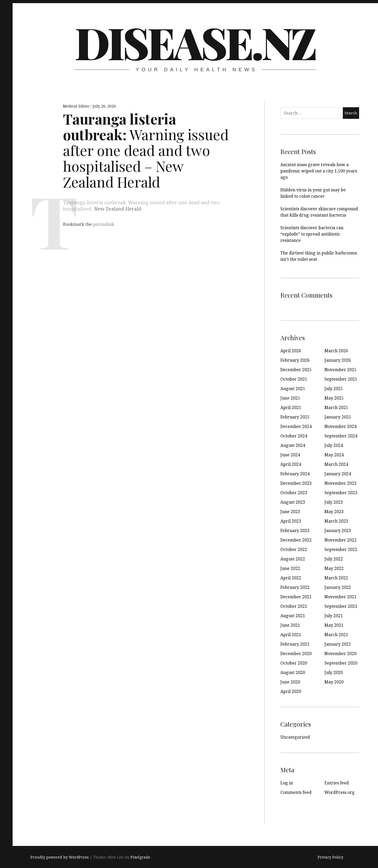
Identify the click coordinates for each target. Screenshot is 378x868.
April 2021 (291, 635)
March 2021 (336, 635)
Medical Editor (77, 106)
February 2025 (295, 417)
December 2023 (296, 483)
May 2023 (334, 512)
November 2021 (340, 597)
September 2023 (341, 493)
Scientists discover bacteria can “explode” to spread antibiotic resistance (312, 234)
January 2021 (338, 644)
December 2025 (296, 370)
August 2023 (293, 502)
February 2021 (295, 644)
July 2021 (334, 616)
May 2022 (334, 568)
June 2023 (290, 512)
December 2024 (296, 426)
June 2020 (290, 682)
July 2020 (334, 672)
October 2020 (294, 663)
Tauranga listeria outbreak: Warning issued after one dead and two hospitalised (141, 206)
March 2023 (336, 521)
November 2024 (340, 426)
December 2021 (296, 597)
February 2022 (295, 587)
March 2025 (336, 407)
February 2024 (295, 474)
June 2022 (290, 568)
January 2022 (338, 587)
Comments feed (296, 792)
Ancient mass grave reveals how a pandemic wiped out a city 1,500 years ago (319, 171)
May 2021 (334, 625)
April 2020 (291, 691)
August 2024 (293, 445)
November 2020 (340, 653)
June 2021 (290, 625)
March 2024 (336, 464)
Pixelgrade (140, 857)
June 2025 (290, 398)
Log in (287, 783)
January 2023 (338, 530)
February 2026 (295, 360)
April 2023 (291, 521)
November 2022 (340, 540)
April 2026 (291, 351)
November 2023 (340, 483)
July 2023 (334, 502)
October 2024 (294, 436)
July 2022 (334, 559)
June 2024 (290, 455)
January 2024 (338, 474)
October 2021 (294, 606)
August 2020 (293, 672)
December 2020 (296, 653)
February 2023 (295, 530)
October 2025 (294, 379)
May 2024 (334, 455)
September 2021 (341, 606)
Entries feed (337, 783)
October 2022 (294, 549)
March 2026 (336, 351)
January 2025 (338, 417)
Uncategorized (295, 737)
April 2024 (291, 464)
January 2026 (338, 360)
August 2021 (293, 616)
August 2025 (293, 389)
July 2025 (334, 389)
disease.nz (195, 42)
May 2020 (334, 682)
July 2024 (334, 445)
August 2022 (293, 559)
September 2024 (341, 436)
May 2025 (334, 398)
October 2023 (294, 493)
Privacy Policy (330, 857)
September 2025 (341, 379)
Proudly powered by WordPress (60, 857)
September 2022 (341, 549)
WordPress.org (340, 792)
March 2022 (336, 578)
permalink (104, 224)
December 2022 (296, 540)
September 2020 (341, 663)
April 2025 (291, 407)
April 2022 (291, 578)
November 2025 (340, 370)
